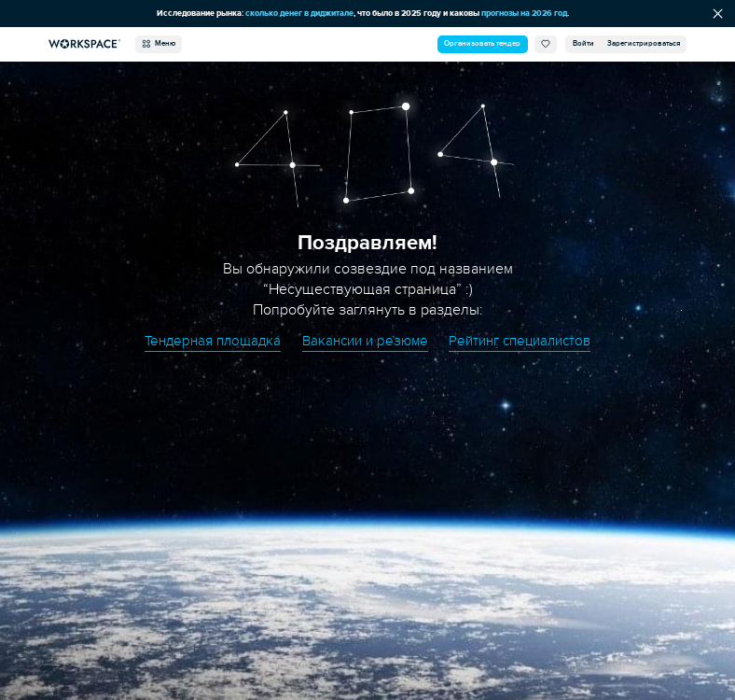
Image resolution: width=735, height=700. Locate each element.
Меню (159, 44)
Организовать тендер (482, 43)
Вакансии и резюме (365, 341)
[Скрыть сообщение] (718, 14)
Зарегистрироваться (644, 43)
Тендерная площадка (213, 341)
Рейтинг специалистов (520, 341)
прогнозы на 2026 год (524, 14)
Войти (583, 43)
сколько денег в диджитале (299, 14)
